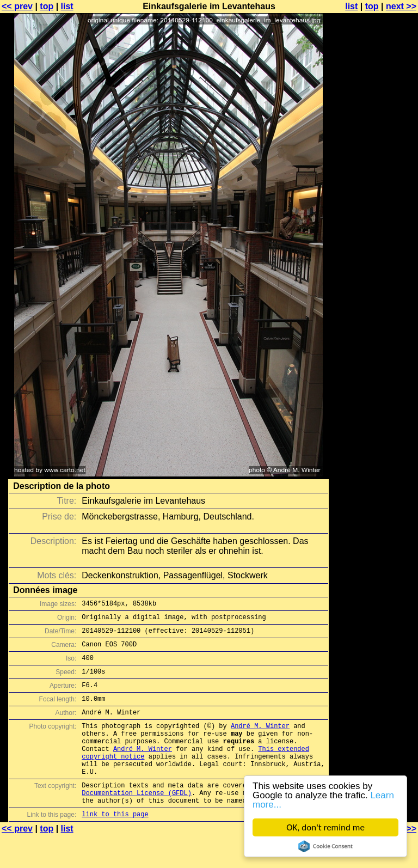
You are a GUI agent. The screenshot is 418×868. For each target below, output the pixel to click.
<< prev (17, 6)
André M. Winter (260, 742)
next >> (401, 6)
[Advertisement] (374, 270)
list (67, 6)
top (47, 6)
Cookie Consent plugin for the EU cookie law (325, 846)
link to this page (115, 846)
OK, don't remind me (325, 827)
